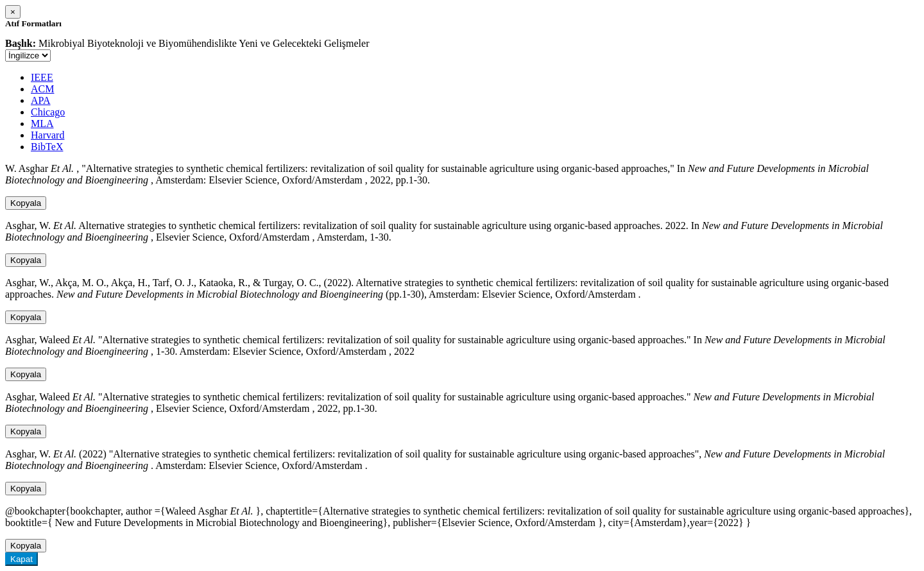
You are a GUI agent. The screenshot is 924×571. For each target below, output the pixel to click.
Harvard (47, 135)
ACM (42, 89)
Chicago (48, 112)
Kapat (21, 559)
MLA (42, 124)
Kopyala (26, 203)
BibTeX (47, 147)
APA (41, 100)
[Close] (13, 12)
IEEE (42, 77)
